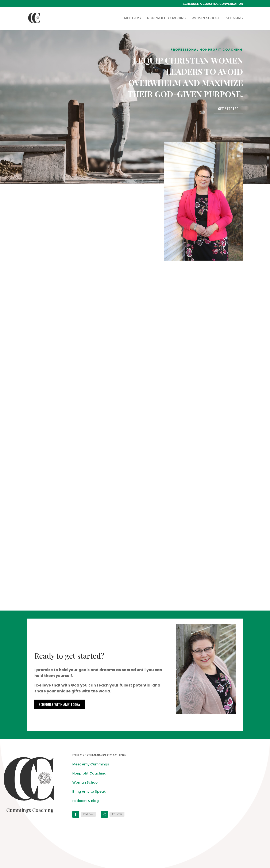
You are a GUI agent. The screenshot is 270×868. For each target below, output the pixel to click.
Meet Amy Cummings (91, 764)
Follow (88, 814)
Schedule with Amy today (60, 704)
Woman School (206, 18)
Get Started (228, 109)
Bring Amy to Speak (89, 791)
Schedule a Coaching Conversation (213, 4)
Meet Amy (133, 18)
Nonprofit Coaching (167, 18)
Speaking (234, 18)
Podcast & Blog (86, 801)
